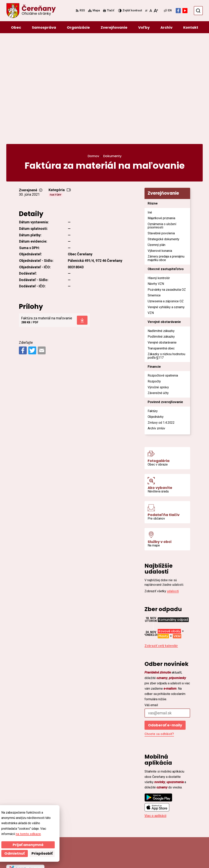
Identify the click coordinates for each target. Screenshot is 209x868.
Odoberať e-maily (165, 621)
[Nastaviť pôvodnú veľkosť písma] (151, 11)
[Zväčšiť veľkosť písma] (156, 11)
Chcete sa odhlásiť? (159, 629)
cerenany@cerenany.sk (177, 835)
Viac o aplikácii (155, 711)
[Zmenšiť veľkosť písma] (146, 11)
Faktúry (56, 90)
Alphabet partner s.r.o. (60, 857)
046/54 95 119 (170, 825)
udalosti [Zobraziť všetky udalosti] (173, 487)
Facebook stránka (173, 839)
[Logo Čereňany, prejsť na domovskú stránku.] (31, 11)
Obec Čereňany (114, 857)
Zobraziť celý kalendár (161, 541)
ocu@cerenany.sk (173, 830)
